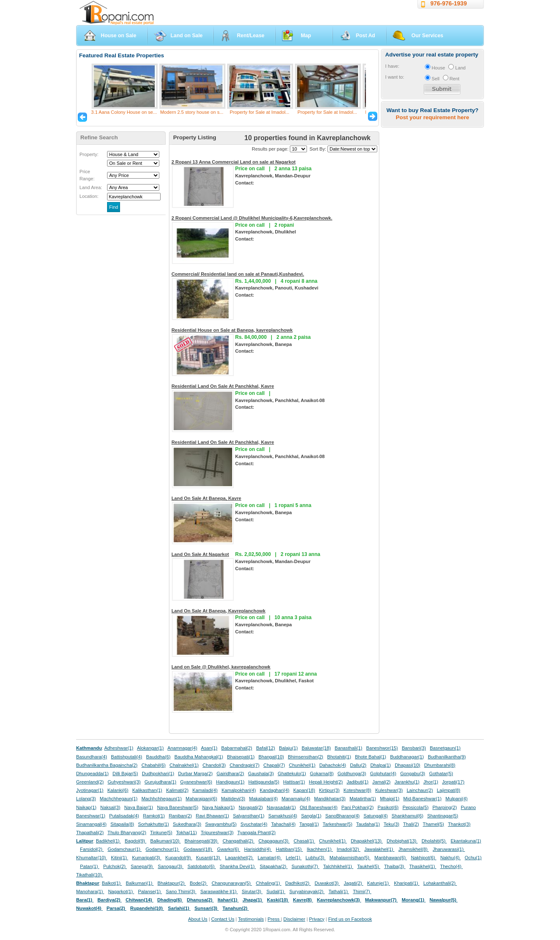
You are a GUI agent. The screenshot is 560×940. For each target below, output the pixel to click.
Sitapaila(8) (122, 824)
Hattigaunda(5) (264, 782)
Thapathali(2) (90, 832)
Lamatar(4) (270, 858)
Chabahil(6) (153, 765)
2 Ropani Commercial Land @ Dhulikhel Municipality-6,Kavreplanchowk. (252, 218)
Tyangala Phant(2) (257, 832)
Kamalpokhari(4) (239, 790)
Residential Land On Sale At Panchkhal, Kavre (223, 386)
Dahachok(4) (333, 765)
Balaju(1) (288, 748)
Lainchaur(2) (420, 790)
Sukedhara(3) (187, 824)
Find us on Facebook (350, 919)
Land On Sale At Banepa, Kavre (206, 498)
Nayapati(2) (251, 807)
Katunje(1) (379, 883)
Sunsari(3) (207, 908)
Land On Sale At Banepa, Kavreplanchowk (219, 611)
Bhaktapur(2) (172, 883)
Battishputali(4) (127, 757)
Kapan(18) (304, 790)
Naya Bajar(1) (139, 807)
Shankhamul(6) (407, 816)
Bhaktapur (88, 883)
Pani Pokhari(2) (357, 807)
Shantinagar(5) (443, 816)
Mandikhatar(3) (330, 799)
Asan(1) (209, 748)
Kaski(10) (278, 900)
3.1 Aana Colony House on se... (124, 112)
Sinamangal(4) (91, 824)
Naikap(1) (86, 807)
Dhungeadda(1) (92, 774)
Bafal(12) (265, 748)
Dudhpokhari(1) (158, 774)
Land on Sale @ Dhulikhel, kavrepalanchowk (221, 667)
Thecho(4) (451, 866)
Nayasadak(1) (281, 807)
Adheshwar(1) (119, 748)
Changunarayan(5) (232, 883)
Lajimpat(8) (449, 790)
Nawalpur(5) (444, 900)
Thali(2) (411, 824)
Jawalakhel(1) (379, 849)
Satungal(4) (376, 816)
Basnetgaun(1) (445, 748)
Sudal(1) (276, 891)
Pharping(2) (445, 807)
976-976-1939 (449, 3)
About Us (198, 919)
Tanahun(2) (236, 908)
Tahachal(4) (283, 824)
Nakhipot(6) (423, 858)
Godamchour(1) (162, 849)
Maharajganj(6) (201, 799)
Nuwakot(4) (89, 908)
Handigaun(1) (230, 782)
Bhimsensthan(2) (306, 757)
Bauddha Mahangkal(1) (199, 757)
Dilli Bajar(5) (125, 774)
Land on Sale (187, 36)
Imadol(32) (349, 849)
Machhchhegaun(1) (161, 799)
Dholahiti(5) (434, 841)
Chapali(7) (274, 765)
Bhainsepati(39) (201, 841)
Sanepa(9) (142, 866)
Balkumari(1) (140, 883)
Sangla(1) (311, 816)
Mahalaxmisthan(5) (350, 858)
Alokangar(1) (151, 748)
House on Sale (119, 36)
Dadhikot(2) (298, 883)
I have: (392, 66)
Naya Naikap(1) (219, 807)
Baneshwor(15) (382, 748)
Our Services (427, 36)
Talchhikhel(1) (338, 866)
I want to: (395, 77)
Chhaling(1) (269, 883)
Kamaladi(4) (205, 790)
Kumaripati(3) (147, 858)
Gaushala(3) (261, 774)
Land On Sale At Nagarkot (200, 554)
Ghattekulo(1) (292, 774)
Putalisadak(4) (124, 816)
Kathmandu (89, 748)
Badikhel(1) (108, 841)
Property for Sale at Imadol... (259, 112)
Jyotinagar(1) (90, 790)
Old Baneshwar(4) (319, 807)
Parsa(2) (116, 908)
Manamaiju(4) (296, 799)
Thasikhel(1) (423, 866)
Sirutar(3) (252, 891)
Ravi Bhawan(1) (212, 816)
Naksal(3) (110, 807)
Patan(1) (89, 866)
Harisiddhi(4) (258, 849)
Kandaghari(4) (275, 790)
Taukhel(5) (369, 866)
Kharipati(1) (407, 883)
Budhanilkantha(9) (447, 757)
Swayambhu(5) (221, 824)
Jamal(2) (381, 782)
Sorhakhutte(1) (153, 824)
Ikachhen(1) (320, 849)
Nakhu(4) (451, 858)
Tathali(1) (339, 891)
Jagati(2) (354, 883)
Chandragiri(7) (245, 765)
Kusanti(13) (209, 858)
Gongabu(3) (413, 774)
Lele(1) (294, 858)
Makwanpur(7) (381, 900)
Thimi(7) (362, 891)
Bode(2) (199, 883)
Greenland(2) (90, 782)
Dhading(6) (170, 900)
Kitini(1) (119, 858)
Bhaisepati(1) (241, 757)
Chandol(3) (214, 765)
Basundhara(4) (92, 757)
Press (274, 919)
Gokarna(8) (322, 774)
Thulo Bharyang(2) (127, 832)
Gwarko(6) (229, 849)
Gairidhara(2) (230, 774)
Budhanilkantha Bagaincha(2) (107, 765)
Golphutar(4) (383, 774)
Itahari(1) (228, 900)
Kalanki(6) (118, 790)
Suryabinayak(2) (307, 891)
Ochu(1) (473, 858)
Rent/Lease (251, 36)
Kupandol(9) (179, 858)
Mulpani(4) (456, 799)
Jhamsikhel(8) (413, 849)
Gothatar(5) (441, 774)
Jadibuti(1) (358, 782)
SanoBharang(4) (343, 816)
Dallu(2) (358, 765)
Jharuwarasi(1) (449, 849)
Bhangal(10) (271, 757)
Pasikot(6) (388, 807)
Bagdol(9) (136, 841)
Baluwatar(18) (316, 748)
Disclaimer (294, 919)
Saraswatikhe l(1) (219, 891)
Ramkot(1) (154, 816)
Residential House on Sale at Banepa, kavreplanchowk (232, 330)
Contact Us (223, 919)
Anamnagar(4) (182, 748)
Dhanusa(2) (200, 900)
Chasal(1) (304, 841)
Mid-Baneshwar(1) (422, 799)
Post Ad (366, 36)
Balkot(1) (112, 883)
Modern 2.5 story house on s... (192, 112)
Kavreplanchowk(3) (339, 900)
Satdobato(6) (202, 866)
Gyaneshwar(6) (196, 782)
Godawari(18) (198, 849)
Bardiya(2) (110, 900)
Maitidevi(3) (233, 799)
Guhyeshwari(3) (124, 782)
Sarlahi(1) (179, 908)
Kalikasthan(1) (147, 790)
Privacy (317, 919)
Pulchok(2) (115, 866)
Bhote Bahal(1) (371, 757)
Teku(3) (391, 824)
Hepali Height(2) (326, 782)
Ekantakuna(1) (466, 841)
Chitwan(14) (139, 900)
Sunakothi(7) (306, 866)
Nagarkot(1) (121, 891)
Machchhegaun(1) (119, 799)
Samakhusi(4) (283, 816)
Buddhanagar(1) (407, 757)
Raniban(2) (180, 816)
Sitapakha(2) (274, 866)
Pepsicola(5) (415, 807)
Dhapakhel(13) (367, 841)
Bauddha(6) (158, 757)
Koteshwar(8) (357, 790)
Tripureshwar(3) (217, 832)
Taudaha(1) (368, 824)
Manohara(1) (90, 891)
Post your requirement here (432, 117)
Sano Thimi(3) (181, 891)
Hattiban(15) (290, 849)
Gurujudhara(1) (161, 782)
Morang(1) (413, 900)
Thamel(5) (433, 824)
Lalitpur (85, 841)
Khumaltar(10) (92, 858)
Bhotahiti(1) (339, 757)
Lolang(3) (86, 799)
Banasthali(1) (348, 748)
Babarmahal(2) (237, 748)
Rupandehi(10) (147, 908)
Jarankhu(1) (407, 782)
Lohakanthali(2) (440, 883)
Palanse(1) (150, 891)
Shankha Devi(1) (238, 866)
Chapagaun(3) (274, 841)
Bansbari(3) (414, 748)
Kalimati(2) (177, 790)
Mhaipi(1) (390, 799)
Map (306, 36)
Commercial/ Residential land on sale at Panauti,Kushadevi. (238, 274)
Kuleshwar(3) (389, 790)
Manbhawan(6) (391, 858)
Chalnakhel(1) (184, 765)
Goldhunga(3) (352, 774)
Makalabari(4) (263, 799)
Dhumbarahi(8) (440, 765)
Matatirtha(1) (363, 799)
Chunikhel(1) (302, 765)
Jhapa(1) (253, 900)
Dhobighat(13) (402, 841)
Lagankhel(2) (239, 858)
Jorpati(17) (453, 782)
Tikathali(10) (89, 875)
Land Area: (91, 187)
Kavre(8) (303, 900)
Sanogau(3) (171, 866)
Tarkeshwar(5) (338, 824)
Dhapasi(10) (408, 765)
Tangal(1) (309, 824)
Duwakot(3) (327, 883)
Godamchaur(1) (124, 849)
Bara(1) (85, 900)
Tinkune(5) (161, 832)
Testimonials (251, 919)
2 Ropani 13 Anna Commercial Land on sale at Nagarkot (234, 162)
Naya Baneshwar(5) (178, 807)
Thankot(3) (459, 824)
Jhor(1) (431, 782)
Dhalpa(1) (380, 765)
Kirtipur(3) (329, 790)
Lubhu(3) (316, 858)
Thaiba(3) (395, 866)
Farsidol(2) (92, 849)
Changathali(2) (239, 841)
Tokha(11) (187, 832)
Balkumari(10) (165, 841)
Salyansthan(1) (249, 816)
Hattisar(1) (294, 782)
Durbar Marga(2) (196, 774)
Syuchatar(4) (254, 824)
